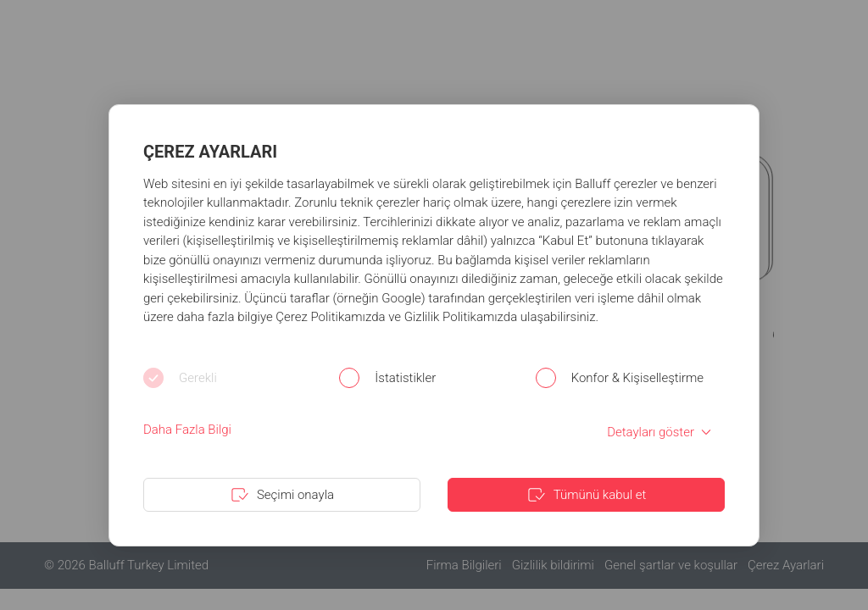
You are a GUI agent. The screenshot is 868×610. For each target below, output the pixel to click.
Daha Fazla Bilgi (187, 430)
